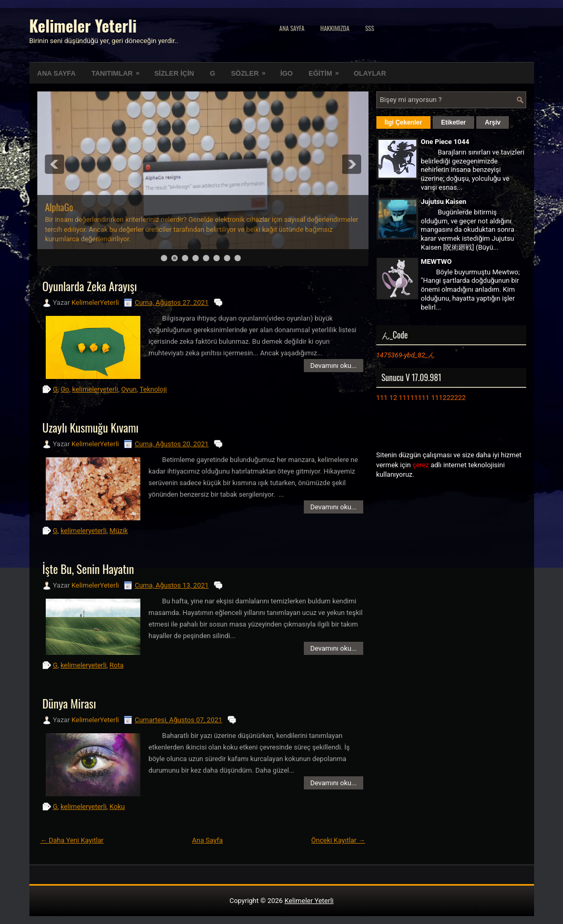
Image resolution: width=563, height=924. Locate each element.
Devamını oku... (333, 366)
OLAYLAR (370, 73)
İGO (286, 73)
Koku (117, 807)
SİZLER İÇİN (174, 73)
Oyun (129, 389)
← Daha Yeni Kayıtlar (72, 840)
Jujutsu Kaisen (444, 202)
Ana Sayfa (292, 28)
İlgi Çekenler (403, 122)
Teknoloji (153, 389)
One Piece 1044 (445, 142)
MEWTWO (437, 261)
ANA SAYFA (57, 73)
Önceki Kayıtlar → (338, 840)
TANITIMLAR (119, 70)
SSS (370, 28)
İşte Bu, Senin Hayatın (88, 569)
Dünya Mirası (69, 703)
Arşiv (493, 122)
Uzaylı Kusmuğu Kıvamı (91, 427)
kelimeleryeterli (95, 389)
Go (65, 389)
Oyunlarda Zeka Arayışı (90, 286)
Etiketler (453, 122)
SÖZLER (252, 70)
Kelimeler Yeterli (83, 25)
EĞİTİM (327, 70)
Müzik (119, 531)
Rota (116, 665)
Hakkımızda (335, 28)
